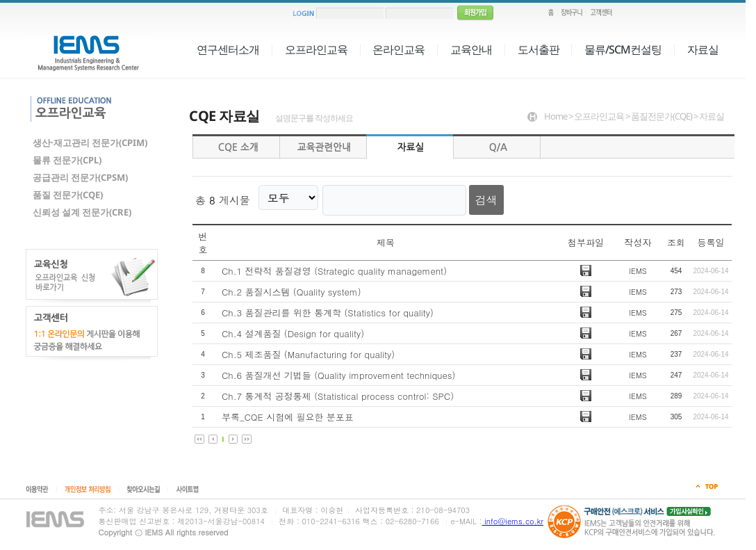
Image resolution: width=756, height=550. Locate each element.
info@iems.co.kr (513, 521)
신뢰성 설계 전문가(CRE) (82, 212)
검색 (471, 197)
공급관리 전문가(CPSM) (80, 177)
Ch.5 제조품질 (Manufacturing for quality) (308, 349)
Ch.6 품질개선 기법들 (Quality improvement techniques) (338, 370)
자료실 (703, 49)
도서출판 (539, 49)
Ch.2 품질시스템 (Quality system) (291, 286)
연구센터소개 (228, 49)
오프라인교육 (316, 49)
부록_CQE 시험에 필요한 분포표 (288, 411)
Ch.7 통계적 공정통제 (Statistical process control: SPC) (338, 390)
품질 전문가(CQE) (68, 195)
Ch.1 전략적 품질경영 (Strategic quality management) (334, 265)
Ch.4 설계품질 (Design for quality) (293, 328)
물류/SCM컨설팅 (623, 49)
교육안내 (471, 49)
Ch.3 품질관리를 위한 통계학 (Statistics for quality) (328, 307)
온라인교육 (398, 49)
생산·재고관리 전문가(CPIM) (90, 143)
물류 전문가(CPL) (67, 160)
